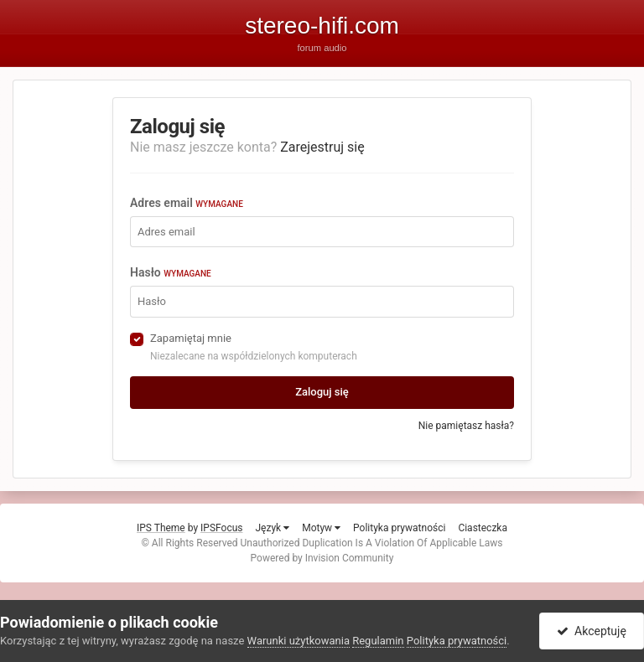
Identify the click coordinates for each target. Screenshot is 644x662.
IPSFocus (221, 528)
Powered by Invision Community (322, 558)
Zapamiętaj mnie (191, 338)
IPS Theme (161, 528)
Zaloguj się (322, 392)
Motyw (321, 528)
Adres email (187, 203)
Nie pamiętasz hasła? (466, 426)
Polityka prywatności (399, 528)
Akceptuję (592, 631)
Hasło (171, 272)
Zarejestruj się (322, 147)
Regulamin (378, 641)
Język (272, 528)
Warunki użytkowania (299, 641)
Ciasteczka (483, 528)
